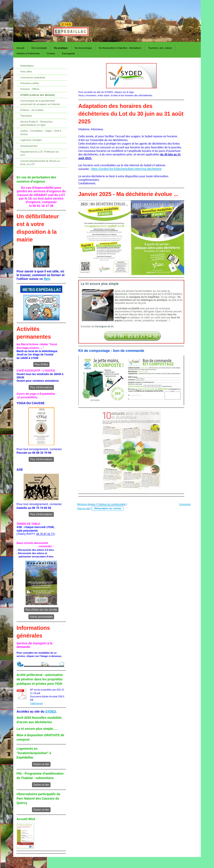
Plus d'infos (41, 364)
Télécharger (37, 703)
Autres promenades (41, 617)
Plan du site (84, 508)
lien (47, 279)
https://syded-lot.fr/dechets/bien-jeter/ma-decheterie (126, 169)
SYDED (51, 711)
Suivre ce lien (41, 764)
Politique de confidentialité (112, 504)
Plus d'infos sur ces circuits (41, 610)
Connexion (185, 504)
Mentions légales (86, 504)
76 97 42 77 (47, 534)
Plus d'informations (41, 387)
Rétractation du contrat (108, 508)
